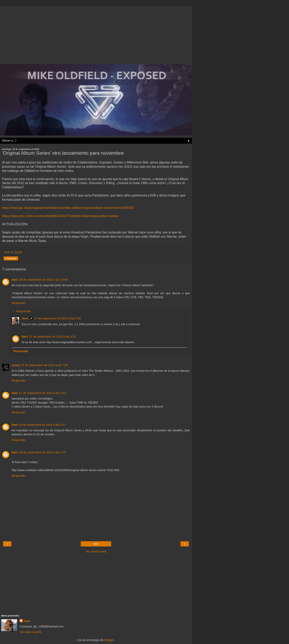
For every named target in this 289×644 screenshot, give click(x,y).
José (25, 318)
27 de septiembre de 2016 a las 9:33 (42, 393)
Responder (19, 303)
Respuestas (24, 311)
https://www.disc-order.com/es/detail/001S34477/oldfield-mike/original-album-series (60, 216)
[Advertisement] (96, 34)
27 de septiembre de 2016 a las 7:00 (45, 365)
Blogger (109, 640)
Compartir (11, 258)
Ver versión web (96, 551)
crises (16, 365)
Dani (15, 280)
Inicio (96, 544)
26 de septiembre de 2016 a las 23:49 (43, 280)
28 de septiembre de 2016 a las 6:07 (42, 425)
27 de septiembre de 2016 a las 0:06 (58, 318)
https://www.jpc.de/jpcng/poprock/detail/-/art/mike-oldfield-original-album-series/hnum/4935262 (68, 208)
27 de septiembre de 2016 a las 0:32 (53, 337)
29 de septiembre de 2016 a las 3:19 (42, 452)
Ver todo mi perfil (30, 632)
